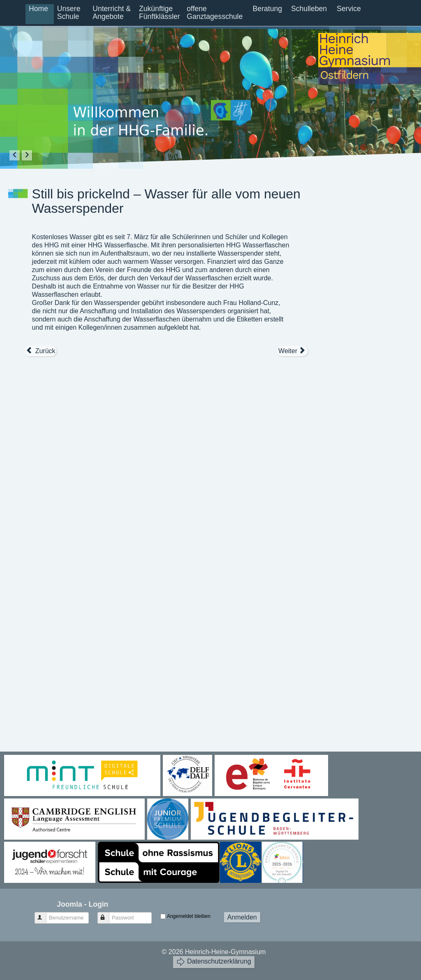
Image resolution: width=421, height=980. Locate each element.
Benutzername (44, 914)
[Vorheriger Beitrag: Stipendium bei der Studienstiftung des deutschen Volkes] (41, 351)
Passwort (107, 914)
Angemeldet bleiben (189, 916)
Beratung (267, 9)
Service (349, 9)
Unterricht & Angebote (112, 13)
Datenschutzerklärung (214, 962)
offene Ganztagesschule (215, 13)
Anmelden (242, 917)
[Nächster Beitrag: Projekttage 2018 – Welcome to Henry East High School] (293, 351)
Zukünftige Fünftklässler (160, 13)
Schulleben (309, 9)
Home (38, 9)
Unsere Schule (69, 13)
